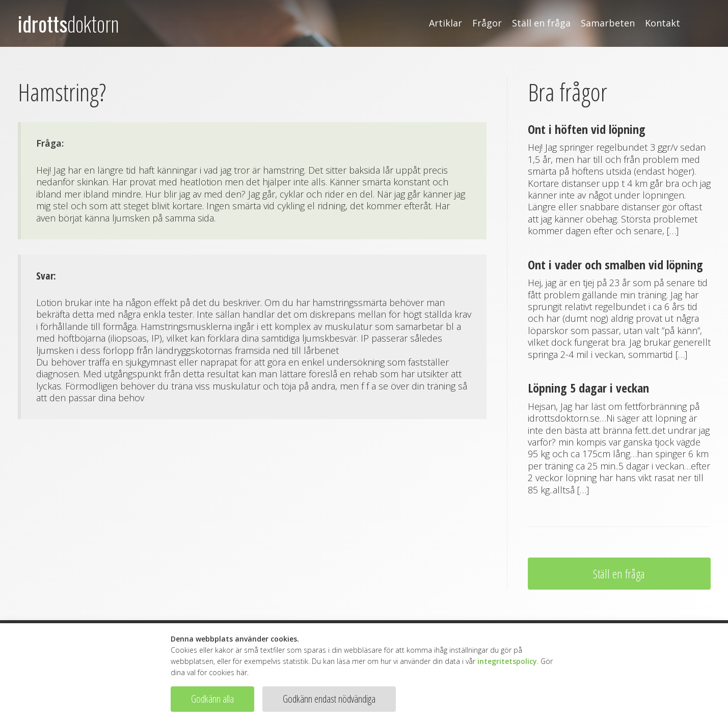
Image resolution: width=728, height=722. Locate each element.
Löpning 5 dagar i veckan (588, 388)
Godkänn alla (212, 699)
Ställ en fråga (541, 23)
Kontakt (663, 23)
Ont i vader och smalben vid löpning (615, 265)
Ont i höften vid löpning (587, 129)
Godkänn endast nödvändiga (329, 699)
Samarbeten (608, 23)
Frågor (487, 23)
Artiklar (446, 23)
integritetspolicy (507, 661)
